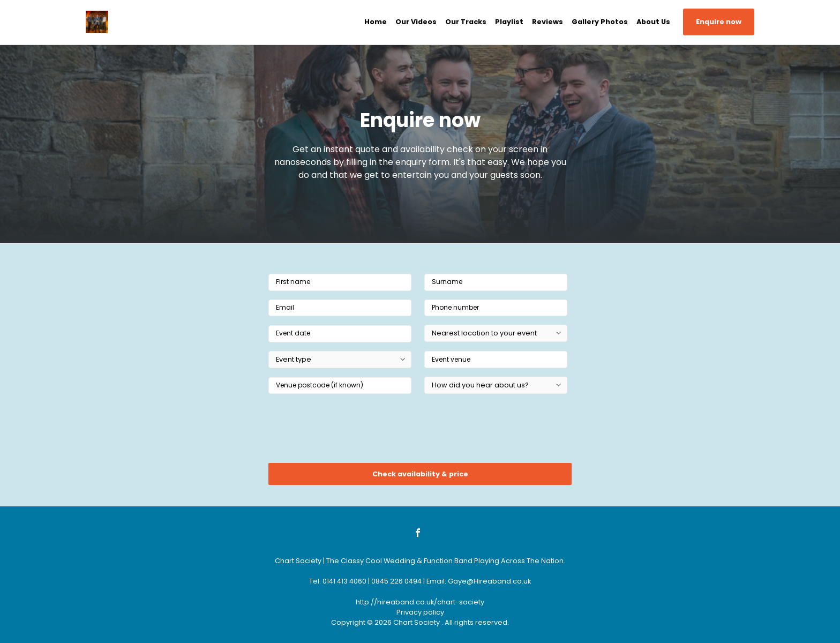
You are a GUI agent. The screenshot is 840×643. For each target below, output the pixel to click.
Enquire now (719, 22)
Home (376, 22)
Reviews (547, 22)
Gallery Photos (600, 22)
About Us (653, 22)
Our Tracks (466, 22)
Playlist (509, 22)
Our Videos (416, 22)
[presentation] (350, 432)
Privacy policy (420, 612)
